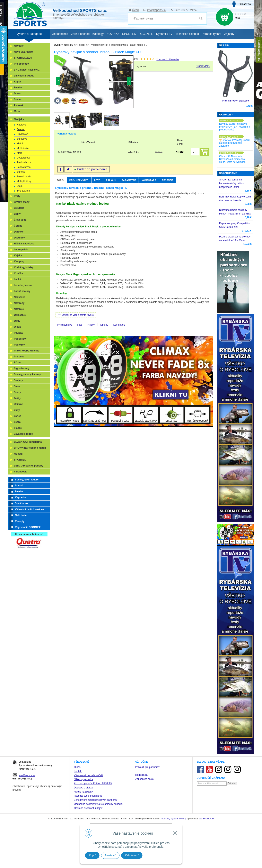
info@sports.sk (157, 10)
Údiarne (19, 404)
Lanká (18, 279)
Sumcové (22, 139)
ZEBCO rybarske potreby (29, 466)
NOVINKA (113, 34)
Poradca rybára (212, 34)
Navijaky (19, 119)
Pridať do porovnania (92, 169)
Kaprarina (21, 497)
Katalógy (98, 34)
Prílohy (111, 180)
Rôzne (18, 363)
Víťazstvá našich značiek (29, 509)
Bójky (17, 214)
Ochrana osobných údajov (88, 808)
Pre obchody (21, 64)
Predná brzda (24, 162)
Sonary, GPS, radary (27, 480)
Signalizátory (22, 368)
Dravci (18, 94)
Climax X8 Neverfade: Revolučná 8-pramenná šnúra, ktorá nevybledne (232, 159)
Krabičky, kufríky (24, 267)
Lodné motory (22, 291)
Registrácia (141, 775)
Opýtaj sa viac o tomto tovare (76, 315)
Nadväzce (20, 297)
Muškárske (23, 148)
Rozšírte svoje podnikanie (88, 796)
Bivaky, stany (22, 202)
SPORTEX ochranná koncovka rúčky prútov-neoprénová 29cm (232, 183)
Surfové (21, 172)
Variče (18, 416)
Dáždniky (19, 238)
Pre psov (19, 357)
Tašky (17, 398)
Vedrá (17, 422)
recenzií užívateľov (168, 59)
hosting (183, 819)
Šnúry (17, 392)
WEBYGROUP (206, 819)
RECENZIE (146, 34)
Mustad (18, 454)
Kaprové (21, 125)
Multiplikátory (24, 181)
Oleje (20, 186)
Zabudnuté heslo (144, 779)
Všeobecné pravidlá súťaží (88, 775)
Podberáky (20, 339)
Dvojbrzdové (24, 158)
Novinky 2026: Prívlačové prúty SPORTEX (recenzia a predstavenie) (235, 127)
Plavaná (19, 105)
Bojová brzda (24, 177)
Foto (97, 180)
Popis (60, 180)
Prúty (17, 196)
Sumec (18, 99)
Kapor (18, 82)
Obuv (17, 321)
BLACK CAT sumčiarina (28, 442)
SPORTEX (20, 460)
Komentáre (149, 180)
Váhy (17, 410)
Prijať (92, 855)
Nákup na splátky (83, 792)
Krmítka (19, 273)
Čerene (18, 226)
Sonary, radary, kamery (27, 374)
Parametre (129, 180)
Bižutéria (19, 208)
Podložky (19, 345)
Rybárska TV (164, 34)
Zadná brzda (24, 167)
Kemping (19, 261)
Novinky (19, 46)
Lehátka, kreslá (23, 285)
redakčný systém (169, 819)
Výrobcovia (21, 472)
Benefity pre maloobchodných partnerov (96, 800)
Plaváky (19, 333)
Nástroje (19, 309)
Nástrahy (19, 303)
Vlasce (18, 428)
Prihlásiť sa (245, 4)
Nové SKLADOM (23, 52)
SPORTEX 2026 (23, 58)
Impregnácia (21, 250)
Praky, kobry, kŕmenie (27, 351)
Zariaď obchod (80, 34)
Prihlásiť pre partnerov (147, 767)
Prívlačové (23, 134)
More (17, 111)
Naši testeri (22, 515)
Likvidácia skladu (24, 76)
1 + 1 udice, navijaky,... (27, 70)
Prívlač (19, 486)
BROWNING (203, 66)
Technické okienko (187, 34)
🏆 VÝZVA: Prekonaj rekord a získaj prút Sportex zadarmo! (234, 143)
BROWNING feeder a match (30, 448)
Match (20, 144)
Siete (17, 386)
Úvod (135, 10)
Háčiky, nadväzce (24, 244)
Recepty (20, 521)
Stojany (18, 380)
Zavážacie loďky (23, 434)
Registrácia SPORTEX (28, 527)
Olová (17, 327)
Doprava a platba (83, 788)
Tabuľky (104, 325)
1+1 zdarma (23, 191)
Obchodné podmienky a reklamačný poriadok (99, 804)
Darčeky (19, 232)
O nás (77, 767)
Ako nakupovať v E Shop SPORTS (93, 784)
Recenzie (168, 180)
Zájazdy (229, 34)
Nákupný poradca (84, 779)
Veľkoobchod (60, 34)
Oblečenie (20, 315)
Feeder (18, 88)
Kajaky (18, 255)
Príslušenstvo (79, 180)
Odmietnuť (132, 855)
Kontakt (78, 771)
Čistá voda (20, 220)
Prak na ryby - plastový (235, 101)
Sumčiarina (22, 503)
